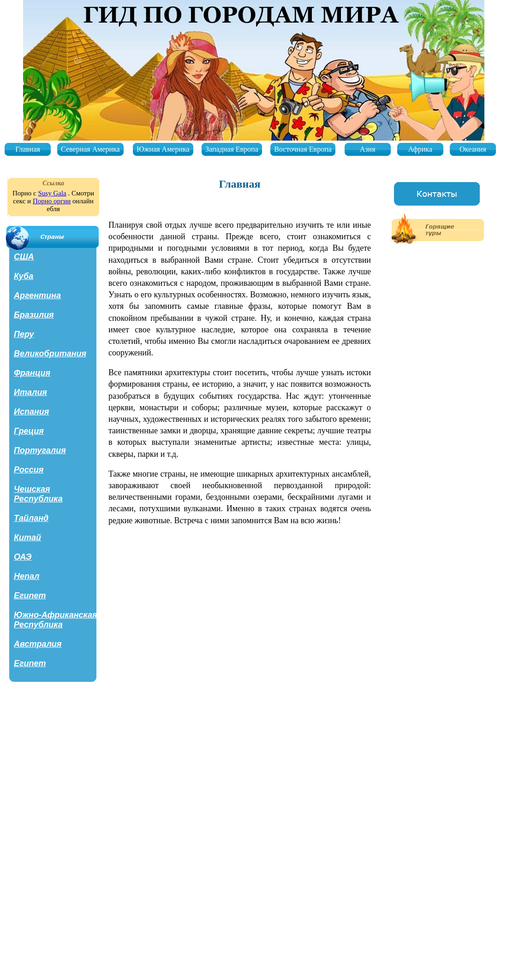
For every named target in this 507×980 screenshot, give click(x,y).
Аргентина (37, 295)
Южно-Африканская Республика (56, 620)
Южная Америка (163, 149)
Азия (368, 149)
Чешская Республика (38, 494)
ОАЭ (23, 557)
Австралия (38, 644)
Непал (27, 576)
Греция (29, 431)
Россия (29, 470)
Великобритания (50, 354)
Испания (31, 412)
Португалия (40, 450)
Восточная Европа (303, 149)
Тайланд (31, 518)
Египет (30, 596)
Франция (32, 373)
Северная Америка (90, 149)
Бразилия (34, 315)
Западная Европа (232, 149)
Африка (420, 149)
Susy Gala (52, 193)
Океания (473, 149)
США (24, 257)
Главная (28, 149)
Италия (30, 392)
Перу (24, 334)
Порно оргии (52, 201)
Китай (27, 537)
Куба (24, 276)
